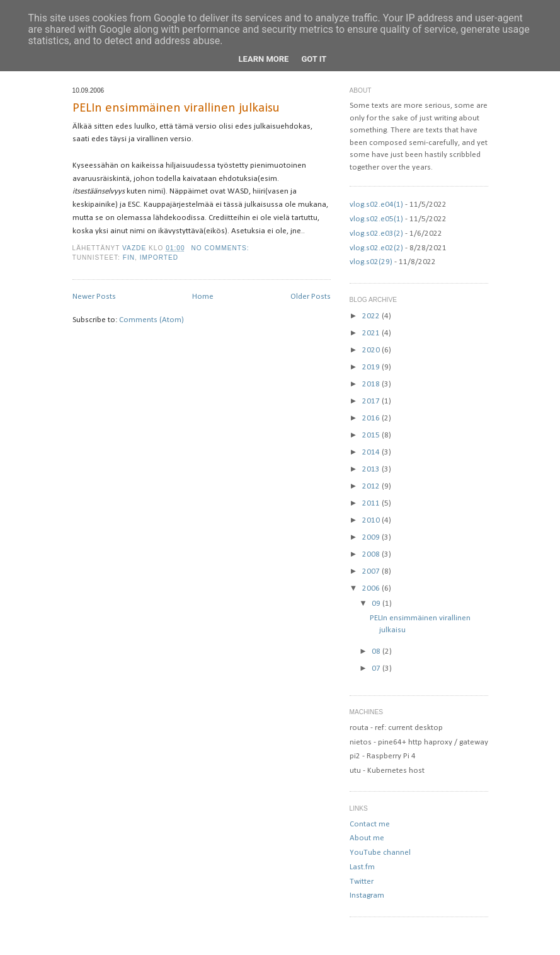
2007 (372, 571)
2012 (372, 486)
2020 (372, 350)
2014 (372, 452)
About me (367, 838)
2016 (372, 418)
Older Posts (311, 297)
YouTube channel (380, 853)
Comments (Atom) (151, 320)
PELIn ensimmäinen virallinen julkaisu (176, 108)
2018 (372, 384)
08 (377, 651)
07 (377, 668)
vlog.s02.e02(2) (376, 248)
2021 (372, 333)
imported (159, 258)
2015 (372, 435)
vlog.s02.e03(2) (376, 234)
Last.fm (362, 867)
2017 (372, 401)
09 (377, 604)
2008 (372, 554)
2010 (372, 520)
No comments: (221, 248)
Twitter (362, 882)
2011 (372, 503)
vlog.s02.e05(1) (376, 219)
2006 (372, 588)
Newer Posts (94, 297)
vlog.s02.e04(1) (376, 205)
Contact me (370, 824)
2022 (372, 316)
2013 (372, 469)
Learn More (264, 59)
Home (203, 297)
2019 (372, 367)
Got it (314, 59)
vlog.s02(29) (371, 262)
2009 (372, 537)
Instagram (367, 895)
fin (129, 258)
